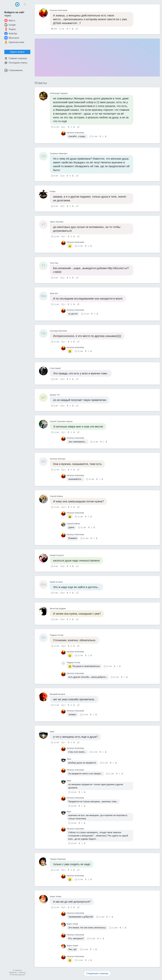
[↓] (72, 29)
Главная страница (16, 58)
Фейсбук (11, 33)
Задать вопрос (17, 52)
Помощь (22, 972)
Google (10, 25)
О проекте (17, 970)
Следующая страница (97, 973)
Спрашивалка (13, 70)
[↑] (68, 29)
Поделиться (77, 28)
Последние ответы (16, 63)
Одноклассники (14, 42)
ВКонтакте (12, 38)
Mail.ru (10, 20)
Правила (13, 972)
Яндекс (10, 29)
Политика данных (17, 975)
